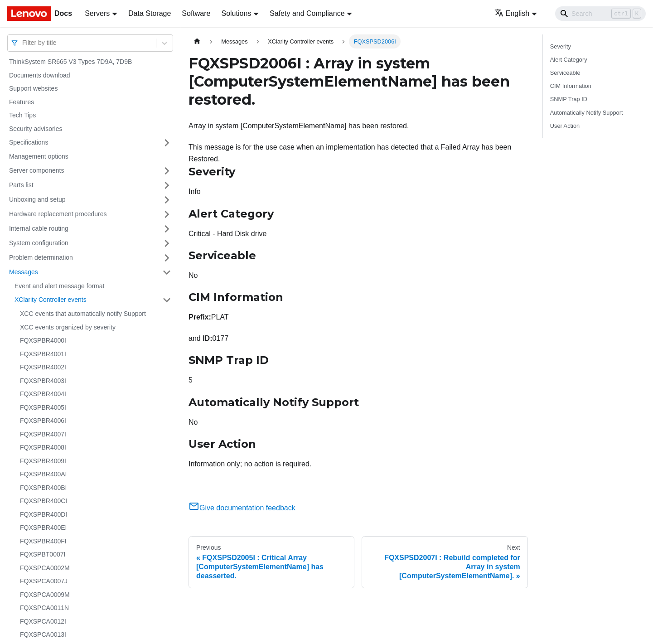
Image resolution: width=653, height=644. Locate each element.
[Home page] (197, 41)
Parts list (21, 185)
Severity (561, 46)
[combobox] (23, 43)
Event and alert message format (59, 286)
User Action (565, 126)
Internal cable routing (39, 228)
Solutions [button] (236, 13)
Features (22, 102)
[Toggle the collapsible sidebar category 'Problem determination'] (167, 258)
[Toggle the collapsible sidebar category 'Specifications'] (167, 143)
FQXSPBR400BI (44, 488)
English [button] (512, 13)
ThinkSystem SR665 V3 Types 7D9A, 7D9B (70, 62)
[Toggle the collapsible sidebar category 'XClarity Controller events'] (167, 300)
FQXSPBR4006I (43, 421)
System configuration (39, 243)
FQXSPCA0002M (45, 568)
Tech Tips (22, 115)
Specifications (29, 142)
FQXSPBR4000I (43, 340)
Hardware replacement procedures (58, 214)
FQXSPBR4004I (43, 394)
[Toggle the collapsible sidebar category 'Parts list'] (167, 185)
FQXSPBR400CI (44, 501)
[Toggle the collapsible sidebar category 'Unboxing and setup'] (167, 200)
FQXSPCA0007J (44, 581)
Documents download (40, 75)
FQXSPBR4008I (43, 447)
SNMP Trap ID (569, 99)
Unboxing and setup (37, 199)
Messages (24, 272)
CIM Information (571, 86)
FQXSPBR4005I (43, 407)
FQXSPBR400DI (44, 514)
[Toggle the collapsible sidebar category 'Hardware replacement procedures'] (167, 214)
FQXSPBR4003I (43, 381)
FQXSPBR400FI (43, 541)
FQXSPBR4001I (43, 354)
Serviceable (565, 73)
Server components (36, 170)
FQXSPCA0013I (43, 634)
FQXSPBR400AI (44, 474)
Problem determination (41, 257)
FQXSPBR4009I (43, 461)
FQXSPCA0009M (45, 595)
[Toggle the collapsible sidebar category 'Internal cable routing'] (167, 229)
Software (196, 13)
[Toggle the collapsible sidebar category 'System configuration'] (167, 243)
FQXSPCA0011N (44, 608)
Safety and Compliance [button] (307, 13)
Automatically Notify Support (587, 113)
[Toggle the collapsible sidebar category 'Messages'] (167, 272)
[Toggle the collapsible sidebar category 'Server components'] (167, 171)
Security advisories (36, 129)
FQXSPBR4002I (43, 367)
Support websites (33, 88)
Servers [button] (97, 13)
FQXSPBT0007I (43, 554)
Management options (39, 156)
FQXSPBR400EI (44, 528)
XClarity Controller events (51, 300)
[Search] (600, 14)
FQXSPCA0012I (43, 621)
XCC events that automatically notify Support (83, 314)
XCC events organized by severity (68, 327)
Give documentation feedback (242, 508)
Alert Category (569, 60)
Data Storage (150, 13)
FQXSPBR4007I (43, 434)
